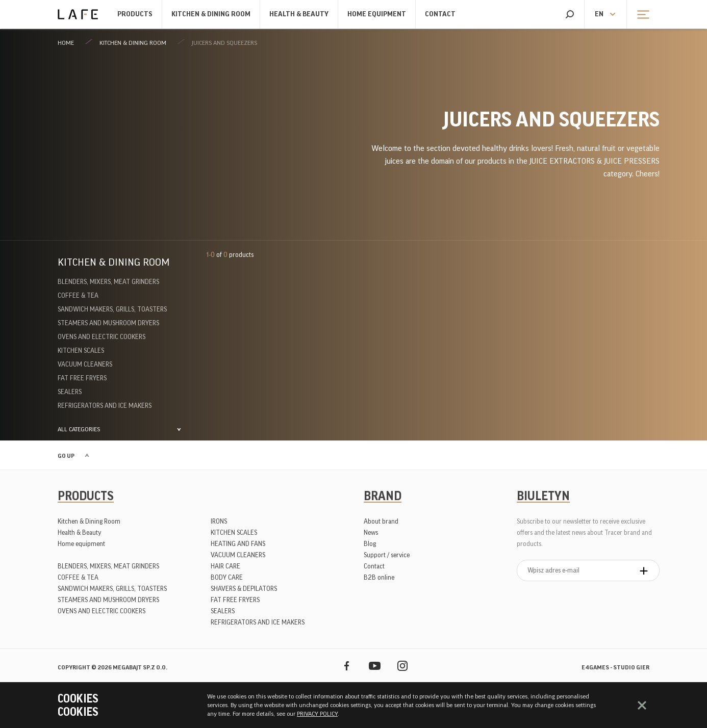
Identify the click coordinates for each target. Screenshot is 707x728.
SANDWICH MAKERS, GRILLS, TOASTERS (112, 309)
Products (135, 14)
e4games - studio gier (615, 667)
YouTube (375, 666)
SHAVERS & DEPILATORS (244, 589)
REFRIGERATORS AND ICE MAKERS (105, 406)
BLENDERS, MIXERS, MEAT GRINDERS (108, 282)
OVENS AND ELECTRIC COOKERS (102, 337)
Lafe (78, 14)
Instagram (403, 666)
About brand (381, 521)
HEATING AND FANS (238, 544)
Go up (66, 456)
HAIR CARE (225, 566)
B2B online (379, 577)
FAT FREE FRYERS (82, 378)
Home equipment (377, 14)
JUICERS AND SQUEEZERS (224, 43)
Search (570, 14)
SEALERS (70, 392)
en (599, 14)
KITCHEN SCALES (81, 350)
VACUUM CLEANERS (85, 364)
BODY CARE (227, 577)
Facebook (347, 666)
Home (66, 43)
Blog (370, 544)
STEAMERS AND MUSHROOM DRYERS (108, 323)
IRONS (219, 521)
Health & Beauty (299, 14)
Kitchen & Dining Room (211, 14)
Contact (440, 14)
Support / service (387, 555)
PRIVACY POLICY (317, 714)
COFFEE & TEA (78, 295)
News (371, 532)
